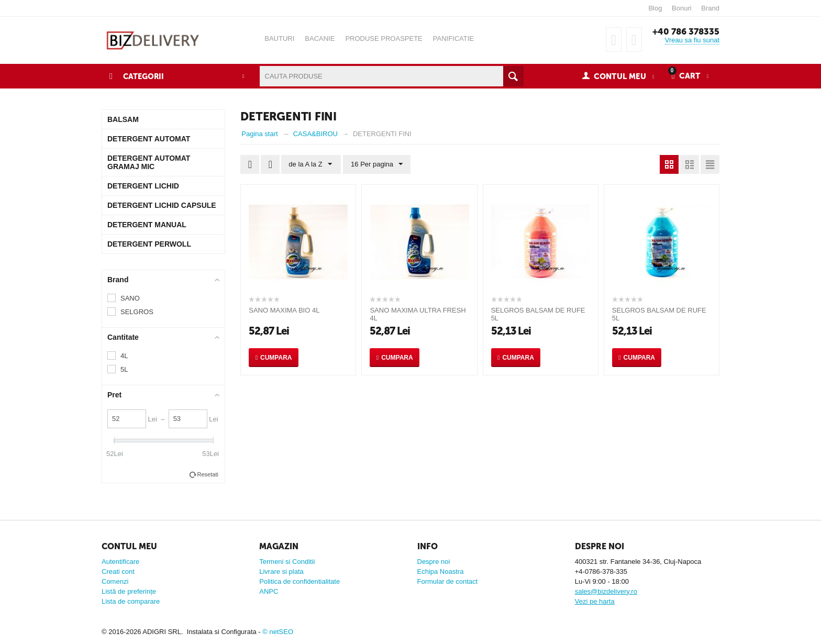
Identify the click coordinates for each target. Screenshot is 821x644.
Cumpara (276, 358)
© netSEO (278, 632)
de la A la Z (310, 164)
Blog (655, 8)
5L (124, 369)
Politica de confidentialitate (299, 581)
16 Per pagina (376, 164)
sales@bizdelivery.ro (606, 591)
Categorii (144, 76)
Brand (710, 8)
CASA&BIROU (315, 134)
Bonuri (682, 8)
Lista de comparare (131, 601)
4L (124, 356)
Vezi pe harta (595, 601)
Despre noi (434, 562)
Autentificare (120, 562)
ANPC (269, 591)
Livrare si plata (281, 571)
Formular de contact (448, 581)
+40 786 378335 (685, 31)
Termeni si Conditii (287, 562)
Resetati (208, 474)
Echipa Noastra (441, 571)
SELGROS (137, 312)
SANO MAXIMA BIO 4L (284, 310)
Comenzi (115, 581)
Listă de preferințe (129, 591)
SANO (130, 298)
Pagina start (259, 134)
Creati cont (118, 571)
